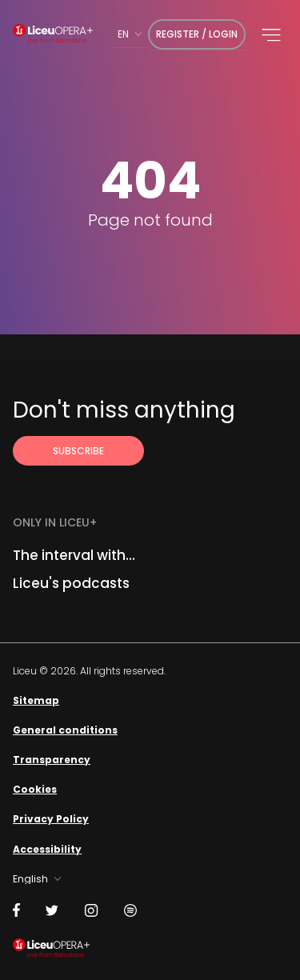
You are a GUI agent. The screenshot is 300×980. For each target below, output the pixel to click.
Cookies (35, 789)
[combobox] (130, 34)
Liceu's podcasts (71, 583)
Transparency (52, 760)
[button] (271, 35)
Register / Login (197, 34)
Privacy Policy (51, 819)
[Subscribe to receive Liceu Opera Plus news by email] (78, 451)
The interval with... (74, 555)
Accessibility (47, 849)
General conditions (65, 730)
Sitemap (36, 700)
